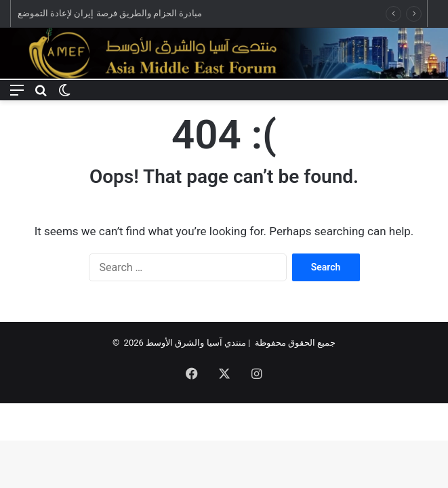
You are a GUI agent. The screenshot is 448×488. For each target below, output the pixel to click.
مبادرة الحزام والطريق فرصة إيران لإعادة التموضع (110, 13)
